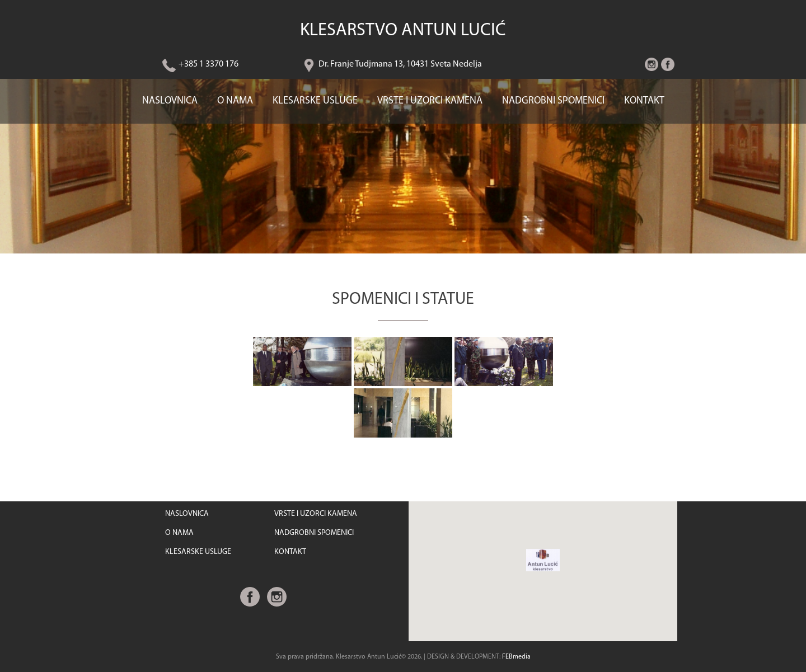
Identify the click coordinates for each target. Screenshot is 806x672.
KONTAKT (644, 101)
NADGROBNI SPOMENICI (553, 101)
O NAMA (235, 101)
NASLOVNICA (170, 101)
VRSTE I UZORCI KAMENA (430, 101)
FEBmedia (516, 657)
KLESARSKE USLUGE (315, 101)
